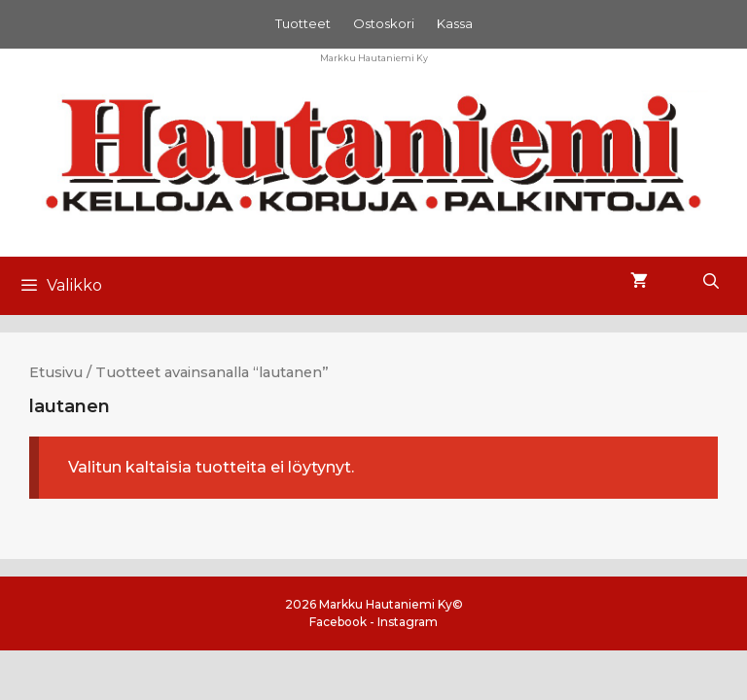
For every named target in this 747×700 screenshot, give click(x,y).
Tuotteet (303, 23)
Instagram (408, 622)
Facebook (338, 622)
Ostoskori (384, 23)
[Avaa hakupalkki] (711, 282)
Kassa (455, 23)
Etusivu (56, 372)
